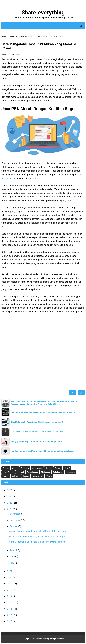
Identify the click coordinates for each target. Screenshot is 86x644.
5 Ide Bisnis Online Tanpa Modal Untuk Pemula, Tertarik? (37, 432)
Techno (26, 476)
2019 (10, 584)
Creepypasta (37, 468)
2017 (10, 596)
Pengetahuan (32, 472)
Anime (15, 468)
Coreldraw (25, 468)
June (13, 557)
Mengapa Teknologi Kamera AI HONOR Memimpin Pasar (37, 441)
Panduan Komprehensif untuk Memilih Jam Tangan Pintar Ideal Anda (43, 451)
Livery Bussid (8, 472)
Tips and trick (38, 476)
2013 (10, 621)
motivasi (20, 472)
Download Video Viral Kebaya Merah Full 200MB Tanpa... (38, 536)
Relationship (58, 472)
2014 (10, 615)
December (15, 514)
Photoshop (45, 472)
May (12, 563)
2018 (10, 590)
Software (16, 476)
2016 (10, 602)
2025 (10, 490)
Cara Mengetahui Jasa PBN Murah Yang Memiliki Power (37, 542)
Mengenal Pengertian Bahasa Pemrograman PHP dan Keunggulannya (43, 412)
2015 (10, 609)
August (14, 550)
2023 (10, 503)
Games (58, 468)
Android (6, 468)
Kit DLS (67, 468)
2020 (10, 577)
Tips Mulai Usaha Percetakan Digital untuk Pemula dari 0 (37, 422)
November (15, 520)
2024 (10, 497)
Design (49, 468)
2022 (10, 509)
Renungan (70, 472)
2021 (10, 571)
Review (6, 476)
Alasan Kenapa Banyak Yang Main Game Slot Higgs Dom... (39, 531)
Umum (18, 55)
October (14, 526)
